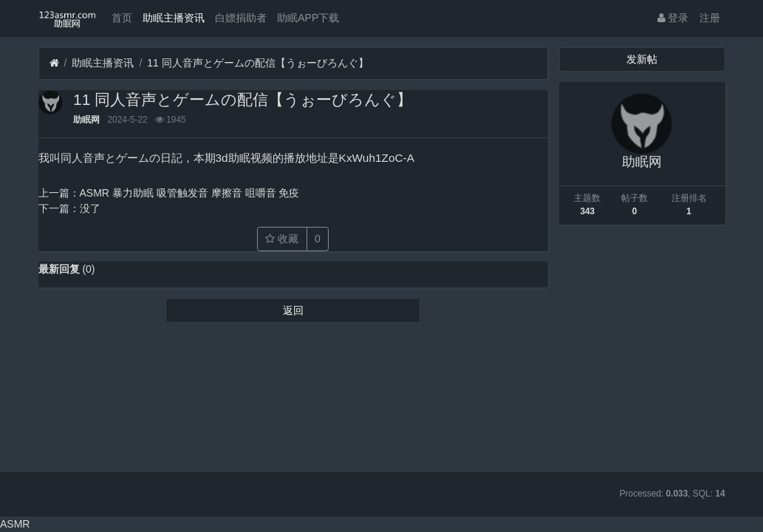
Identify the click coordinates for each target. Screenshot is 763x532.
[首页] (54, 63)
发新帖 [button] (642, 59)
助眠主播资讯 (174, 18)
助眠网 (86, 120)
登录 (673, 18)
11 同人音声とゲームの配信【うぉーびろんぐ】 (257, 63)
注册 (710, 18)
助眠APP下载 (308, 18)
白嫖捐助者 (241, 18)
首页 (122, 18)
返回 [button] (293, 310)
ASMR (15, 524)
